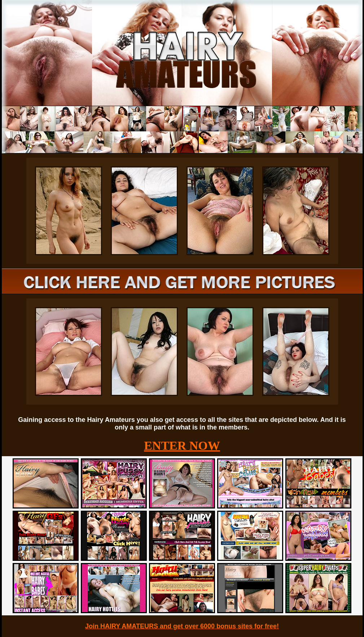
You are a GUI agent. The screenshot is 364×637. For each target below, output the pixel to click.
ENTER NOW (182, 446)
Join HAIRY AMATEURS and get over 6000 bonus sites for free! (182, 626)
